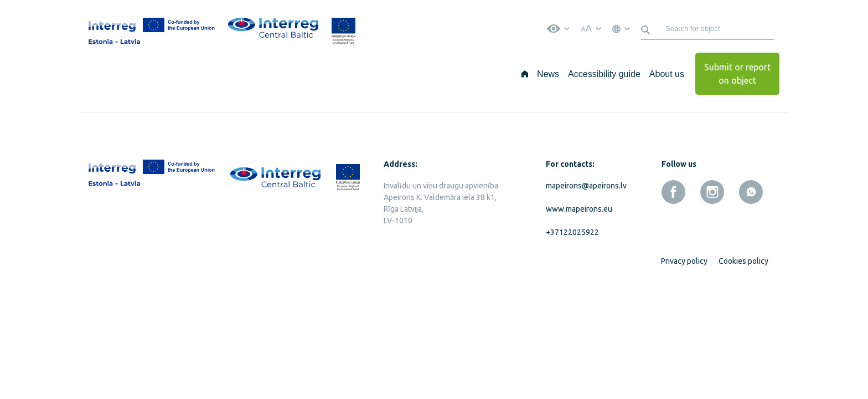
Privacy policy (684, 261)
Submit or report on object (737, 74)
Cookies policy (743, 261)
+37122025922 (572, 232)
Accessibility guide (604, 74)
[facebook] (673, 192)
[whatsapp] (751, 192)
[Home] (525, 74)
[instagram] (712, 192)
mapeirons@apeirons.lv (584, 186)
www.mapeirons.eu (579, 209)
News (548, 74)
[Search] (647, 29)
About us (667, 74)
